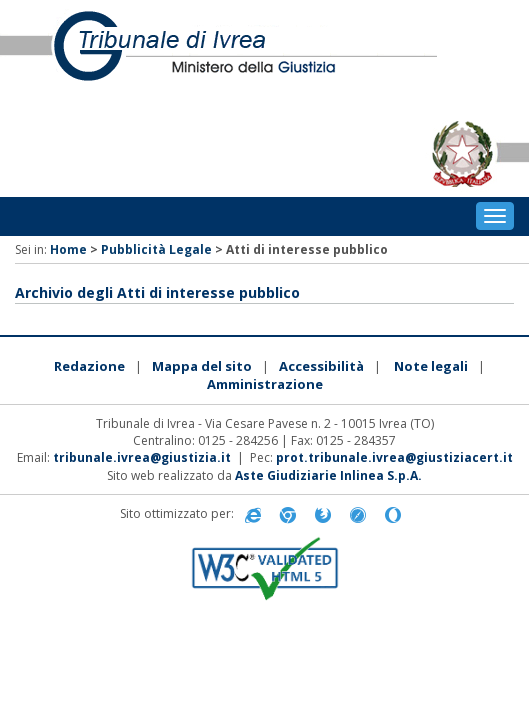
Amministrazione (265, 384)
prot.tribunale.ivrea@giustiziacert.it (394, 457)
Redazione (89, 366)
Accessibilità (321, 366)
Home (68, 249)
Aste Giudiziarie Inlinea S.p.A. (328, 475)
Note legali (431, 366)
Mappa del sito (202, 366)
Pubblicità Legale (156, 249)
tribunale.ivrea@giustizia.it (142, 457)
